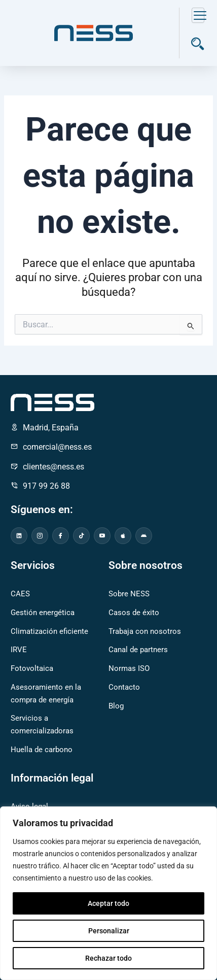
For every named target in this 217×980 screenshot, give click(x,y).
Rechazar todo (108, 958)
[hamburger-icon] (198, 15)
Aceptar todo (108, 903)
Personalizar (109, 931)
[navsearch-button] (197, 46)
